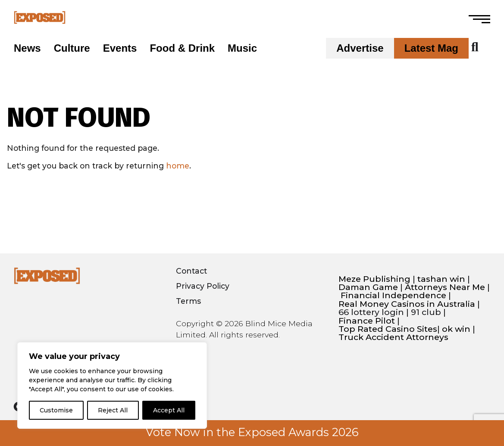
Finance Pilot (367, 321)
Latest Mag (431, 48)
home (178, 166)
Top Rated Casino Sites (388, 329)
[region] (112, 385)
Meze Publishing (374, 279)
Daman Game (368, 287)
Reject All (113, 410)
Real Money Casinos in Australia (407, 304)
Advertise (360, 48)
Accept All (169, 410)
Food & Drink (182, 48)
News (27, 48)
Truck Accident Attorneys (393, 337)
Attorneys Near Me (445, 287)
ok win (456, 329)
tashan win (441, 279)
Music (242, 48)
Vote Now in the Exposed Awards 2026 (252, 432)
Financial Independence (393, 295)
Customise (56, 410)
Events (120, 48)
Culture (72, 48)
